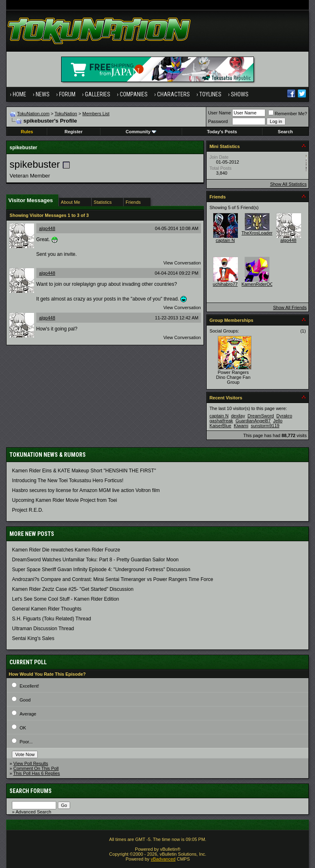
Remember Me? (288, 114)
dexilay (238, 416)
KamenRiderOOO (259, 284)
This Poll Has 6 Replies (37, 773)
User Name (219, 113)
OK (23, 728)
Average (28, 714)
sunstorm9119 (265, 426)
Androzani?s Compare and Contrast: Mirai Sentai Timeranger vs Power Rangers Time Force (112, 579)
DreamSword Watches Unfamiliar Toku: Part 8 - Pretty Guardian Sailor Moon (95, 560)
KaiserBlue (220, 426)
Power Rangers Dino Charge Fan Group (233, 377)
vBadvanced (163, 859)
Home (19, 94)
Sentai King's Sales (33, 638)
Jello (278, 421)
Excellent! (30, 686)
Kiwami (241, 426)
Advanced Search (33, 812)
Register (73, 132)
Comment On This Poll (36, 768)
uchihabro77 (225, 284)
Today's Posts (222, 132)
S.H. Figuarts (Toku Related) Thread (51, 619)
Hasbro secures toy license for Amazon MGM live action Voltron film (86, 490)
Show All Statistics (288, 184)
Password (218, 121)
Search (285, 132)
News (43, 94)
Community (141, 132)
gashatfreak (221, 421)
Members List (96, 114)
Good (25, 700)
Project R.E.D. (27, 510)
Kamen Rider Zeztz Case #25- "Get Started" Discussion (73, 589)
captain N (225, 240)
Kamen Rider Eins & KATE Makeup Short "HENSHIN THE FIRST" (84, 471)
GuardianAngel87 (253, 421)
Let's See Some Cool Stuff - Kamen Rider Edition (65, 599)
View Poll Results (31, 763)
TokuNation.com (33, 114)
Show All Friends (290, 308)
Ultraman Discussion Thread (43, 629)
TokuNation (66, 114)
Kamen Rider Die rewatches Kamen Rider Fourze (66, 550)
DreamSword (261, 416)
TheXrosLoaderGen (261, 233)
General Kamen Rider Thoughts (47, 609)
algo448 (47, 228)
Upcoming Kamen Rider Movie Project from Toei (64, 500)
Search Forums (31, 791)
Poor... (26, 742)
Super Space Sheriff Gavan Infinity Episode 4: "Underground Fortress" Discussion (101, 570)
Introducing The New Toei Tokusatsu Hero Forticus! (67, 481)
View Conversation (182, 263)
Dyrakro (284, 416)
